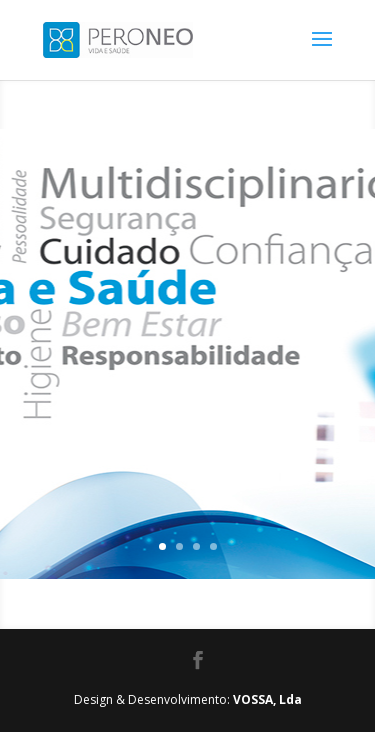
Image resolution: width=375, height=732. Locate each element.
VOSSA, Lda (267, 699)
